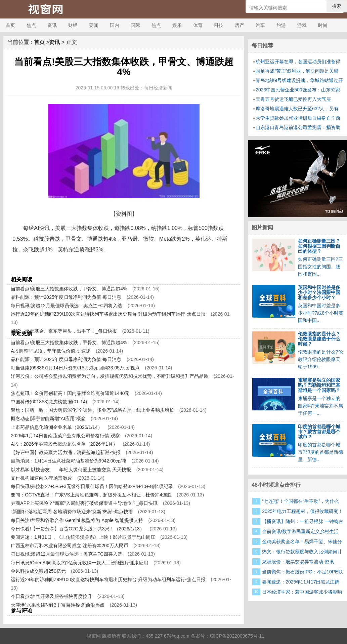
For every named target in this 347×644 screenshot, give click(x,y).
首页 (10, 25)
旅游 (281, 25)
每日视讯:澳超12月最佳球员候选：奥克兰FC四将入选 (67, 306)
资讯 (52, 25)
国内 (115, 25)
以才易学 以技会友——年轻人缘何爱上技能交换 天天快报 (71, 470)
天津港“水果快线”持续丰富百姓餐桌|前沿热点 (58, 605)
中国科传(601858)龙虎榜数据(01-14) (49, 402)
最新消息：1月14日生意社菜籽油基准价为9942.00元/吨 (69, 461)
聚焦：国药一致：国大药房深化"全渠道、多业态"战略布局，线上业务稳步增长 (92, 410)
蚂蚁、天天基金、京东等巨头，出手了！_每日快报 (64, 331)
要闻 (94, 25)
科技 (219, 25)
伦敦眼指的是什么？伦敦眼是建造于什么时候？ (319, 339)
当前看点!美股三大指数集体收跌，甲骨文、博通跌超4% (69, 289)
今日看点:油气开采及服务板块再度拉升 (51, 596)
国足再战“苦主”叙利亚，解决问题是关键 (297, 71)
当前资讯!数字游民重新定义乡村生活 (300, 531)
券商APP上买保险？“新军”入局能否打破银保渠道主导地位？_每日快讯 (84, 503)
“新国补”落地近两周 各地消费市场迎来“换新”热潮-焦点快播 (72, 512)
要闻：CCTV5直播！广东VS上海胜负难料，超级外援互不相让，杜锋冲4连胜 (91, 495)
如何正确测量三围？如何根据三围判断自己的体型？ (319, 246)
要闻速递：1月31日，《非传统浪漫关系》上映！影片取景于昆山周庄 (83, 537)
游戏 (302, 25)
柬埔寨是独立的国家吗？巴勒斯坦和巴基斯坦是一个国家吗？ (319, 385)
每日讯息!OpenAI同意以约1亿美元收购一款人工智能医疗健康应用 (79, 563)
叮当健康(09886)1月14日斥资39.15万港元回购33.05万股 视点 (75, 368)
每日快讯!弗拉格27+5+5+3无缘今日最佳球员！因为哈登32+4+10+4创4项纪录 (92, 486)
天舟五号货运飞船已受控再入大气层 (293, 99)
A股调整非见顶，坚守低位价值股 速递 (51, 351)
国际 (135, 25)
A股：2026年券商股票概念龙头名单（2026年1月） (64, 444)
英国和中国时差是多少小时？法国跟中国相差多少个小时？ (319, 292)
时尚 (323, 25)
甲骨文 (30, 268)
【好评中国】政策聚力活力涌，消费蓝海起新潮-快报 (66, 452)
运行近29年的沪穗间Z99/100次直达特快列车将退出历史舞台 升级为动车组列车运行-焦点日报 (108, 314)
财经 (73, 25)
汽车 (260, 25)
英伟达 (83, 268)
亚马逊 (68, 268)
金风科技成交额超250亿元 (38, 571)
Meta (54, 268)
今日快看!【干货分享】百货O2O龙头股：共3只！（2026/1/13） (78, 529)
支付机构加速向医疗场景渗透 (41, 478)
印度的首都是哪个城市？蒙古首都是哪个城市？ (319, 432)
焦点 (31, 25)
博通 (43, 268)
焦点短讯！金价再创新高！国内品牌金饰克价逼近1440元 (70, 393)
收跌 (96, 268)
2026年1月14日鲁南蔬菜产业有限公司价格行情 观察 (65, 436)
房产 (240, 25)
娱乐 (177, 25)
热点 (156, 25)
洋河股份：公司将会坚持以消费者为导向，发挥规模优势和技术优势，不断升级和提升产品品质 (110, 376)
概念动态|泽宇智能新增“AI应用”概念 (48, 418)
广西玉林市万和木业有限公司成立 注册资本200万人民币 (69, 546)
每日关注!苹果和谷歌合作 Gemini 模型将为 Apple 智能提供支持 (77, 520)
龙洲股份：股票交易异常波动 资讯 (298, 562)
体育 (198, 25)
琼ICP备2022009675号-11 (237, 636)
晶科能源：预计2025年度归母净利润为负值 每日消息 (66, 297)
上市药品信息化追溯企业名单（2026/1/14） (56, 427)
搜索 (337, 6)
